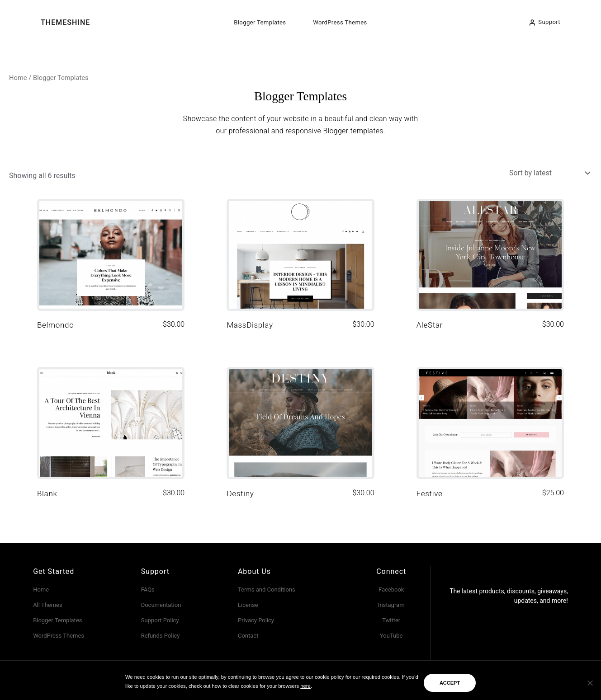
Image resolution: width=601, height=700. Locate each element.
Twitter (391, 620)
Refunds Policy (161, 636)
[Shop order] (549, 173)
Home (18, 78)
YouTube (391, 636)
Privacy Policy (256, 620)
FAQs (148, 590)
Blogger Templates (260, 22)
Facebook (391, 590)
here (305, 686)
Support (549, 22)
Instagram (391, 605)
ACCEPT (450, 683)
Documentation (161, 605)
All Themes (48, 605)
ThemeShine (65, 22)
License (248, 605)
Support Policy (160, 620)
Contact (248, 636)
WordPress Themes (340, 22)
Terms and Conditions (267, 590)
